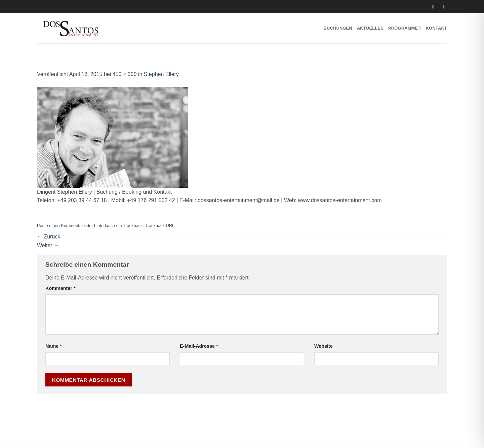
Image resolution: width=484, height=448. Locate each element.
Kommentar (61, 288)
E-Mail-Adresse (199, 346)
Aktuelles (370, 28)
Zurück (49, 237)
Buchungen (338, 28)
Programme (405, 28)
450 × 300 (125, 74)
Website (324, 346)
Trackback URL (160, 226)
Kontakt (436, 28)
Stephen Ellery (161, 74)
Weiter (48, 245)
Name (54, 346)
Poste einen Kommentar (60, 226)
